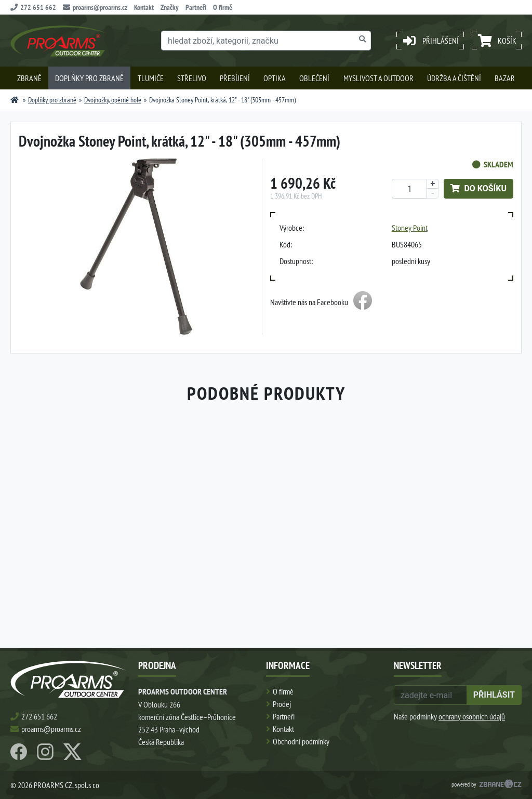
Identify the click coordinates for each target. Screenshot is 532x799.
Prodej (282, 704)
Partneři (196, 7)
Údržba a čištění (454, 78)
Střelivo (192, 78)
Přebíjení (235, 78)
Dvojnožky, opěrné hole (113, 100)
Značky (170, 7)
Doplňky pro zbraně (89, 78)
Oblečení (314, 78)
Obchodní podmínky (301, 741)
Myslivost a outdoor (378, 78)
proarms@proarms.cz (95, 7)
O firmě (223, 7)
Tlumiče (151, 78)
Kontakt (144, 7)
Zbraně (29, 78)
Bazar (505, 78)
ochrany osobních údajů (472, 716)
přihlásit (494, 695)
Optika (275, 78)
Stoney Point (410, 228)
